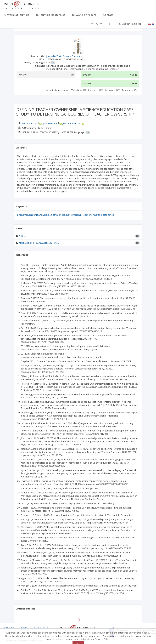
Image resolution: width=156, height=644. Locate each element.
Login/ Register (130, 24)
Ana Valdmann (30, 123)
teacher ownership (72, 215)
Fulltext (22, 236)
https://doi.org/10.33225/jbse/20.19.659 (39, 243)
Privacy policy (41, 627)
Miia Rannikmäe (72, 123)
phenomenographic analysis (32, 215)
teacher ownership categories (98, 215)
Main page (9, 627)
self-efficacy (54, 215)
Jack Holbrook (50, 123)
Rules (24, 627)
